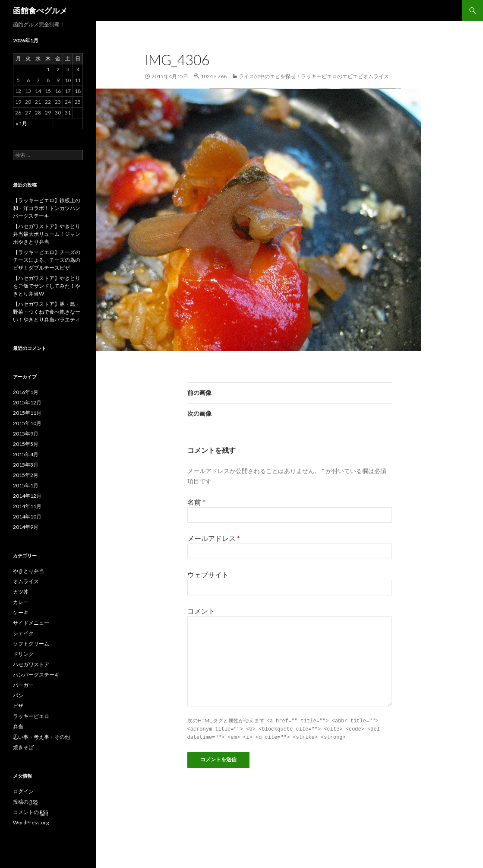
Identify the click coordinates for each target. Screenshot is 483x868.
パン (18, 695)
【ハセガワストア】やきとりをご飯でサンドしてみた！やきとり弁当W (47, 286)
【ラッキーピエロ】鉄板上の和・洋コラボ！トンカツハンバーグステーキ (47, 208)
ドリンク (23, 654)
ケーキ (21, 612)
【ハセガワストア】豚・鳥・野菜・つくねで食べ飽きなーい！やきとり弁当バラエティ (47, 312)
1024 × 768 (214, 76)
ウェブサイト (208, 574)
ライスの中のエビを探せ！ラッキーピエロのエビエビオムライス (314, 76)
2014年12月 (27, 496)
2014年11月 (27, 506)
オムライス (26, 581)
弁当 (18, 727)
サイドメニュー (31, 623)
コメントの (30, 812)
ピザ (18, 706)
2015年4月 (26, 454)
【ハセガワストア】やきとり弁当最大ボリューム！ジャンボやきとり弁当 (47, 234)
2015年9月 (26, 434)
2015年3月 (26, 465)
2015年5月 (26, 444)
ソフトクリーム (31, 644)
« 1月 (21, 123)
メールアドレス (214, 538)
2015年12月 (27, 402)
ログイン (23, 791)
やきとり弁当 (28, 571)
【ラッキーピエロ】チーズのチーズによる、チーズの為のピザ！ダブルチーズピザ (47, 260)
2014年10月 (27, 517)
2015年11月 (27, 413)
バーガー (23, 685)
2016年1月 (26, 392)
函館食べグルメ (40, 10)
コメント (201, 611)
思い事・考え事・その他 (41, 737)
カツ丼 (21, 592)
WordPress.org (31, 822)
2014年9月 (26, 527)
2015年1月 (26, 485)
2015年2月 (26, 475)
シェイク (23, 633)
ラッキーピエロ (31, 716)
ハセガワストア (31, 664)
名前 (196, 502)
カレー (21, 602)
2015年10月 (27, 423)
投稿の (25, 802)
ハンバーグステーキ (36, 675)
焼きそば (23, 747)
